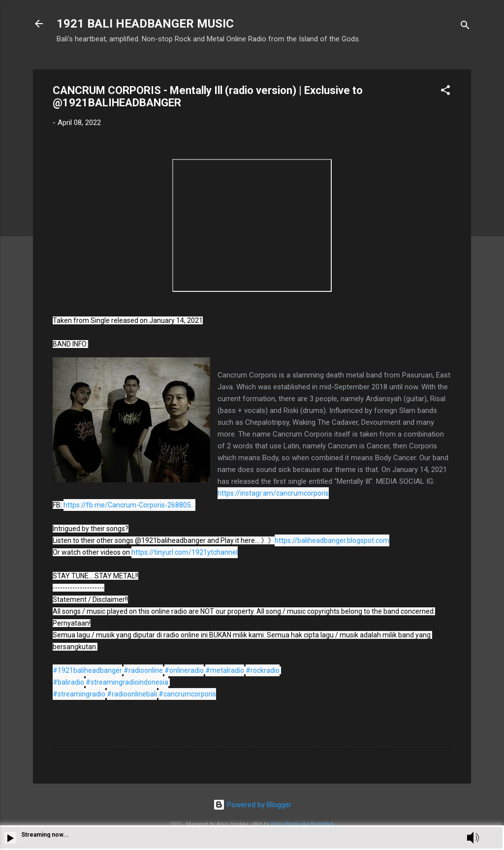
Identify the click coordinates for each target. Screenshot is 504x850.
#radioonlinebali (132, 694)
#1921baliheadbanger (87, 670)
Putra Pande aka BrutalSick (302, 824)
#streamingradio (79, 694)
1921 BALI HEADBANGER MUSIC (145, 24)
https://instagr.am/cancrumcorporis (273, 493)
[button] (445, 92)
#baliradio (68, 682)
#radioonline (143, 670)
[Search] (465, 27)
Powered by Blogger (252, 805)
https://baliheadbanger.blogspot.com (332, 540)
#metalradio (225, 670)
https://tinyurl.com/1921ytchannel (185, 552)
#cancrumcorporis (187, 694)
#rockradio (263, 670)
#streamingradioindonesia (127, 682)
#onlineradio (184, 670)
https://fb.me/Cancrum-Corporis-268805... (129, 505)
